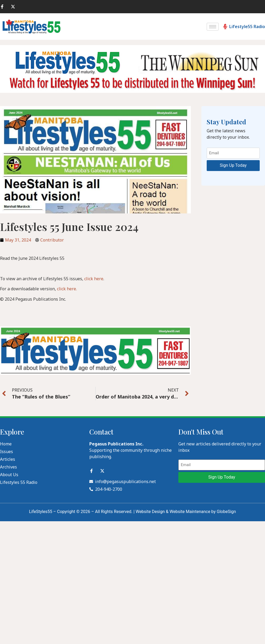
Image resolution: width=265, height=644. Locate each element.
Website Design (150, 512)
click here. (67, 289)
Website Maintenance (190, 512)
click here (94, 279)
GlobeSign (226, 512)
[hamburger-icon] (213, 27)
